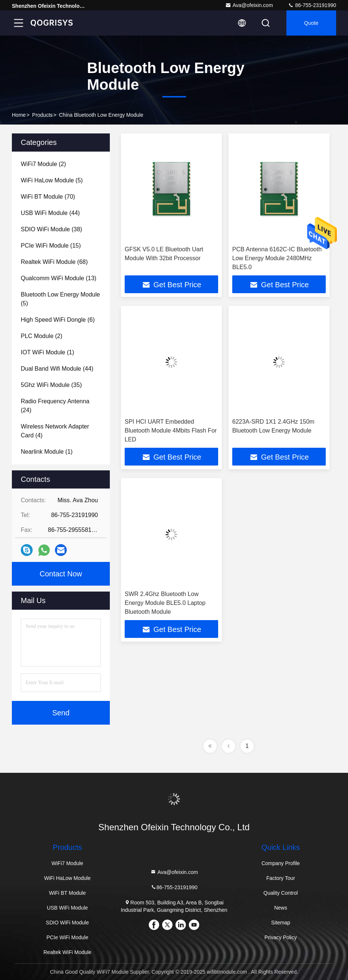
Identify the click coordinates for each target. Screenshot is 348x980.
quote (311, 23)
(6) (58, 320)
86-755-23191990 (312, 5)
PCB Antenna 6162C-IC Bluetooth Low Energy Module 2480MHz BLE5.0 (277, 258)
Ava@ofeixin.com (249, 5)
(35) (51, 385)
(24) (55, 406)
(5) (52, 180)
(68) (54, 262)
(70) (48, 197)
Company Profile (281, 863)
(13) (59, 278)
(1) (47, 352)
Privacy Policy (281, 937)
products (42, 115)
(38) (51, 229)
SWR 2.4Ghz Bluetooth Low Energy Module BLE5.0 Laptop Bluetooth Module (165, 603)
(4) (55, 431)
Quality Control (281, 893)
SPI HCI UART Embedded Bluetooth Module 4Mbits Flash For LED (171, 431)
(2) (43, 164)
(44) (50, 213)
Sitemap (281, 923)
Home (19, 115)
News (281, 908)
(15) (51, 246)
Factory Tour (281, 878)
